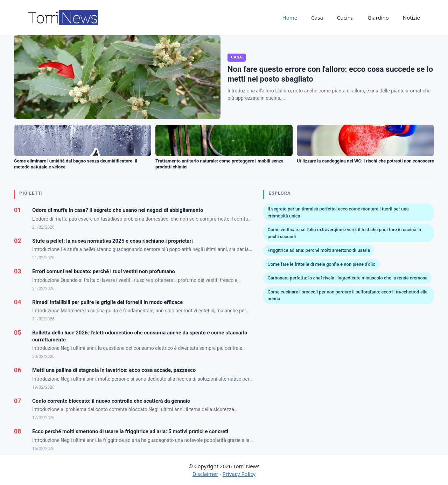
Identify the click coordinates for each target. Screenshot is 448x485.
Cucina (345, 18)
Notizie (411, 18)
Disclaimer (205, 474)
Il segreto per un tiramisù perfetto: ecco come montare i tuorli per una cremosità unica (338, 212)
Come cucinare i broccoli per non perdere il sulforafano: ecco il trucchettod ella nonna (347, 295)
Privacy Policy (239, 474)
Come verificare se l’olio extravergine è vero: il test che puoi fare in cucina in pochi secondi (344, 233)
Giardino (378, 18)
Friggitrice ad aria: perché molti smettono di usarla (319, 250)
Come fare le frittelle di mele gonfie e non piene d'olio (321, 264)
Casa (317, 18)
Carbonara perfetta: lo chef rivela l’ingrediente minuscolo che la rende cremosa (347, 278)
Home (290, 18)
